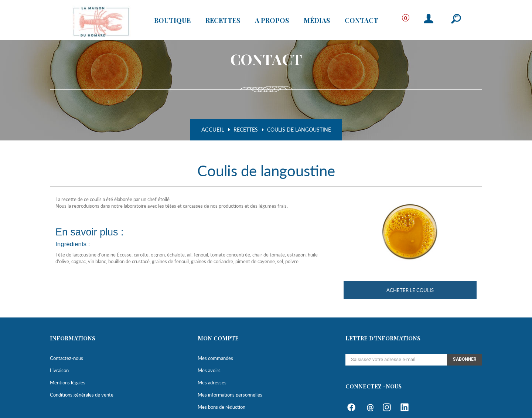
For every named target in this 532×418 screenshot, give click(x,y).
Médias (317, 20)
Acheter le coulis (410, 290)
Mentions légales (68, 383)
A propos (272, 20)
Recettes (223, 20)
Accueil (213, 130)
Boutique (172, 20)
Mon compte (218, 338)
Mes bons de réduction (221, 407)
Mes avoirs (209, 370)
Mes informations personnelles (230, 395)
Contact (362, 20)
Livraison (59, 370)
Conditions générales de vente (82, 395)
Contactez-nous (66, 358)
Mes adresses (212, 383)
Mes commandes (215, 358)
